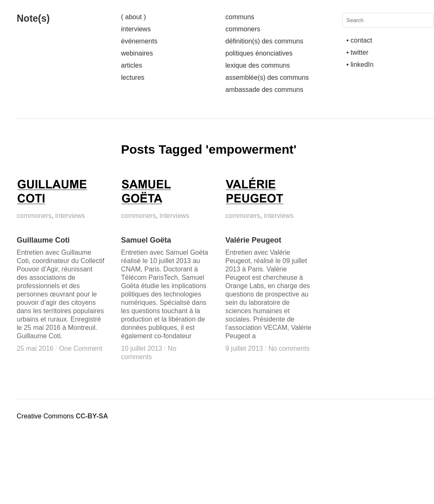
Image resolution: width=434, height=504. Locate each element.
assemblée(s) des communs (267, 77)
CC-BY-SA (92, 416)
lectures (133, 77)
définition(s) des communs (264, 41)
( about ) (134, 17)
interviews (136, 29)
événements (139, 41)
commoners (243, 29)
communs (240, 17)
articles (132, 65)
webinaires (137, 53)
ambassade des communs (264, 90)
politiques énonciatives (259, 53)
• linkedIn (360, 65)
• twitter (357, 52)
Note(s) (33, 18)
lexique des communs (258, 65)
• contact (359, 40)
